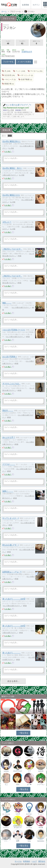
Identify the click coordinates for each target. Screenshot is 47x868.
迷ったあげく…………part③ (14, 599)
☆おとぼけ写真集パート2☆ (14, 330)
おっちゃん (6, 814)
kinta (29, 841)
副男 (18, 841)
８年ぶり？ (7, 222)
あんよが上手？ (9, 437)
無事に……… (8, 491)
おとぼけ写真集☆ (10, 357)
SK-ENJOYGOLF (18, 770)
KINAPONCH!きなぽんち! (18, 827)
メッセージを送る (24, 62)
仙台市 (29, 52)
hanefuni (41, 758)
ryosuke (6, 771)
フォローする (8, 62)
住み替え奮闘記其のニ (12, 141)
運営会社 (42, 861)
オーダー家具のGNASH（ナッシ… (6, 839)
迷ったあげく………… (11, 653)
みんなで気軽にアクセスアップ (39, 712)
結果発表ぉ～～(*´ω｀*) (12, 572)
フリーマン (41, 785)
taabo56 (41, 771)
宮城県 (24, 52)
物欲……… (7, 303)
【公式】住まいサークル (39, 728)
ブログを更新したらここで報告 (23, 712)
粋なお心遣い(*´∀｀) (11, 545)
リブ (29, 771)
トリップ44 (29, 758)
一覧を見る (23, 733)
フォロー (8, 43)
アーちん (6, 758)
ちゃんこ (6, 827)
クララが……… (9, 464)
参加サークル (36, 43)
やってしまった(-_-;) (11, 518)
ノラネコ (18, 758)
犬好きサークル (8, 728)
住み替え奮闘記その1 (11, 195)
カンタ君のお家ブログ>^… (21, 307)
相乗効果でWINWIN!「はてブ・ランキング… (8, 712)
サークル (18, 861)
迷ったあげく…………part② (14, 626)
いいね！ (8, 151)
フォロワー (22, 43)
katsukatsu (41, 841)
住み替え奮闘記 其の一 (12, 168)
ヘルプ (34, 861)
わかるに (29, 814)
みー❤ (29, 785)
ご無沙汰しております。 (12, 249)
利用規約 (27, 861)
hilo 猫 (41, 827)
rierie (18, 785)
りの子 (18, 814)
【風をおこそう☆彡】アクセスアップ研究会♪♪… (23, 727)
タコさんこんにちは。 (12, 384)
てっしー (41, 814)
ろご (6, 785)
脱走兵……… (8, 411)
